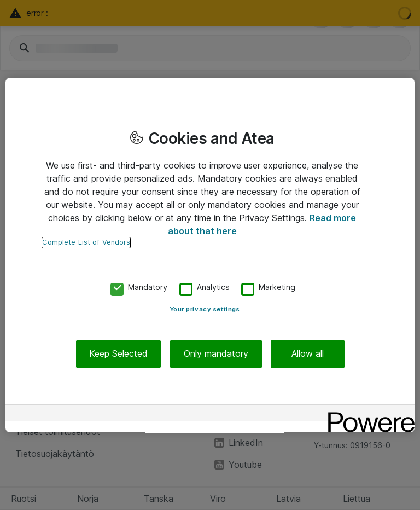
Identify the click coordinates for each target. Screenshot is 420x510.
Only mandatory (216, 354)
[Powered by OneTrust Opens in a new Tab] (367, 415)
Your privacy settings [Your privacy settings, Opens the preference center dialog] (205, 310)
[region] (210, 255)
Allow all (308, 354)
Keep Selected (118, 354)
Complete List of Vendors (86, 242)
